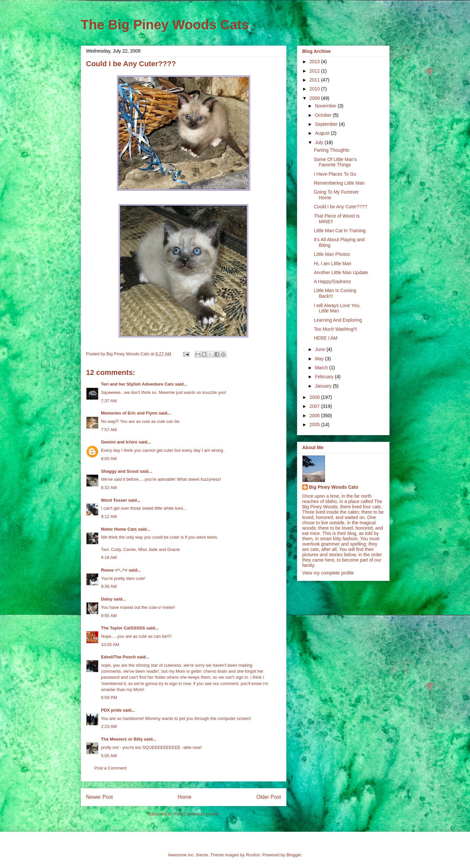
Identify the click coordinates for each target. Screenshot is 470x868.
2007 (315, 406)
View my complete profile (328, 573)
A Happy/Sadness (332, 281)
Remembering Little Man (339, 183)
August (323, 133)
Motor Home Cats (119, 529)
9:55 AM (109, 616)
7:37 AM (109, 401)
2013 (315, 62)
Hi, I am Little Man (332, 263)
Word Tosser (114, 500)
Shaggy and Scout (120, 471)
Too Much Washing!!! (335, 329)
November (326, 106)
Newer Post (100, 797)
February (325, 377)
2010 (315, 89)
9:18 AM (109, 557)
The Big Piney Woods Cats (165, 25)
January (324, 386)
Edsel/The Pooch (119, 657)
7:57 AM (109, 430)
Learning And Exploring (338, 320)
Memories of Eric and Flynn (129, 413)
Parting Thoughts (331, 150)
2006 (315, 416)
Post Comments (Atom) (197, 814)
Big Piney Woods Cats (334, 487)
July (320, 142)
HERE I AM (325, 338)
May (320, 359)
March (322, 368)
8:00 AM (109, 459)
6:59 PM (109, 697)
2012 (315, 71)
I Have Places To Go (335, 174)
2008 (315, 397)
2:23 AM (109, 726)
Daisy (107, 599)
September (327, 124)
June (321, 349)
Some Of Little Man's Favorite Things (335, 162)
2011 (315, 80)
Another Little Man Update (341, 272)
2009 (315, 98)
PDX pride (111, 710)
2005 (315, 425)
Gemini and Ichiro (119, 442)
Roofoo (253, 855)
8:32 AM (109, 488)
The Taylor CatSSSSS (123, 628)
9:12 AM (109, 517)
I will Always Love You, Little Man (337, 308)
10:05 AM (110, 645)
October (324, 115)
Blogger (294, 855)
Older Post (269, 797)
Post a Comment (111, 768)
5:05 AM (109, 756)
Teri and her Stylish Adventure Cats (138, 384)
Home (185, 797)
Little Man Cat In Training (340, 231)
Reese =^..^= (114, 570)
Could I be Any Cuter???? (340, 207)
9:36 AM (109, 586)
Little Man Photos (332, 254)
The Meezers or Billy (122, 739)
